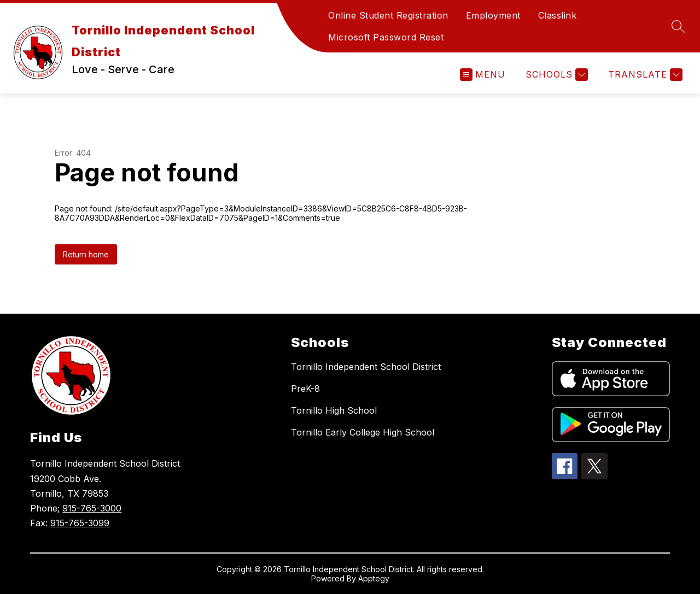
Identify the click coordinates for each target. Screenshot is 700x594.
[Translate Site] (644, 75)
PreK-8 (305, 389)
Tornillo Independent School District (366, 367)
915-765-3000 (92, 508)
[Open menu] (483, 75)
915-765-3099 (80, 523)
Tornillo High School (334, 410)
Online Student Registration (388, 15)
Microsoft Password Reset (386, 37)
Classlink (558, 15)
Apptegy (374, 578)
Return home (86, 254)
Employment (493, 15)
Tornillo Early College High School (363, 432)
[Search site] (678, 26)
